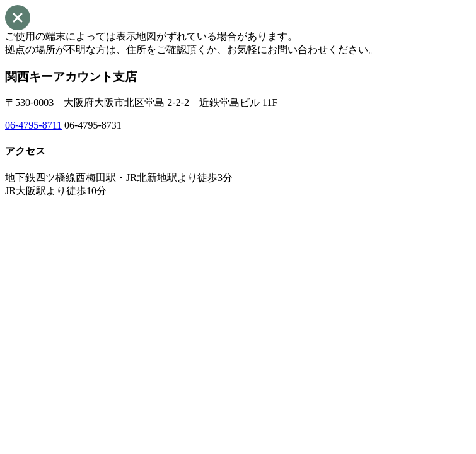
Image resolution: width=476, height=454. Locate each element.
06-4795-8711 (33, 125)
